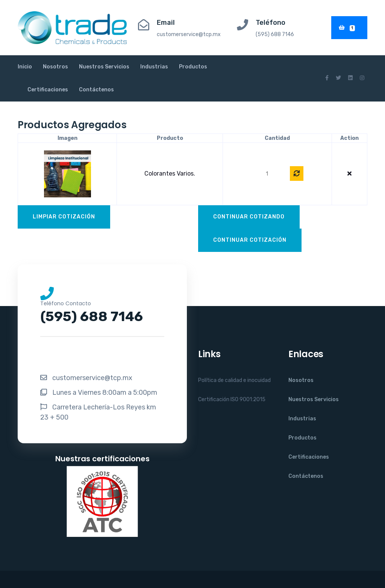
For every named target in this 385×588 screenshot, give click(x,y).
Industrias (154, 67)
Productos (193, 67)
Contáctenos (96, 90)
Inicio (25, 67)
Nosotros (55, 67)
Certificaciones (48, 90)
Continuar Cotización (250, 240)
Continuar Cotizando (249, 217)
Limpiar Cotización (64, 217)
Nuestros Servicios (104, 67)
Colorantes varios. (170, 174)
